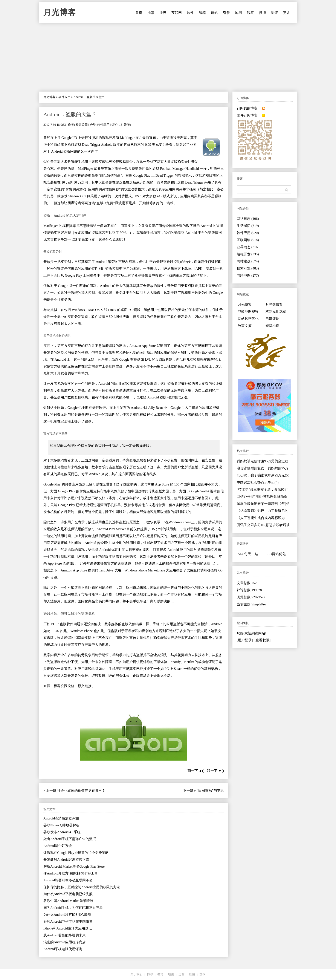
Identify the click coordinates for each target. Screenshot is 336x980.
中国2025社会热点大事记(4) (258, 482)
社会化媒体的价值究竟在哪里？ (81, 791)
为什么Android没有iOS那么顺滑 (67, 915)
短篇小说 (272, 326)
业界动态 (249, 247)
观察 (250, 13)
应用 (192, 974)
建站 (214, 13)
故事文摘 (245, 326)
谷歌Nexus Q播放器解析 (61, 825)
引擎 (226, 13)
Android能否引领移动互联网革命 (68, 880)
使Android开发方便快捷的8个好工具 (71, 873)
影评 (275, 13)
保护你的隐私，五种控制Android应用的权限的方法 (82, 887)
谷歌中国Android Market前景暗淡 (68, 901)
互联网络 (248, 240)
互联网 (177, 13)
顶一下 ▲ (195, 771)
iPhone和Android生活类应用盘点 (68, 928)
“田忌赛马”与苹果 (210, 791)
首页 (139, 13)
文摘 (203, 974)
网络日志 (248, 219)
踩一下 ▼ (214, 771)
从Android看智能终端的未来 (65, 935)
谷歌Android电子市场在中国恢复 (68, 921)
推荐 (151, 13)
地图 (238, 13)
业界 (163, 13)
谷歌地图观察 (248, 312)
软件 (190, 13)
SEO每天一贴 (248, 554)
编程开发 (248, 254)
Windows (78, 310)
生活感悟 (248, 226)
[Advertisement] (168, 57)
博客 (150, 974)
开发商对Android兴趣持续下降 (66, 860)
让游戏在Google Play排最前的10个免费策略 (76, 853)
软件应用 (64, 97)
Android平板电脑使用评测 (63, 949)
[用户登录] (245, 640)
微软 (150, 522)
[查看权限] (263, 640)
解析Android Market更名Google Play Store (74, 866)
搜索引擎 (248, 268)
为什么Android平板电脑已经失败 (68, 894)
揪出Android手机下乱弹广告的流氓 (70, 839)
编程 (202, 13)
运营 (182, 974)
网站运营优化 (248, 319)
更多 (287, 13)
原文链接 (85, 686)
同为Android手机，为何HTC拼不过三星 (73, 908)
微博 (263, 13)
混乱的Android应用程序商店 (65, 942)
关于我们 (136, 974)
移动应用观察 (276, 312)
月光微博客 (274, 304)
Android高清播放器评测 (61, 818)
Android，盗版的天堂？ (70, 114)
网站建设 (248, 261)
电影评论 (272, 319)
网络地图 (248, 275)
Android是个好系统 (58, 846)
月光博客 (60, 12)
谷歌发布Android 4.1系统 (62, 832)
